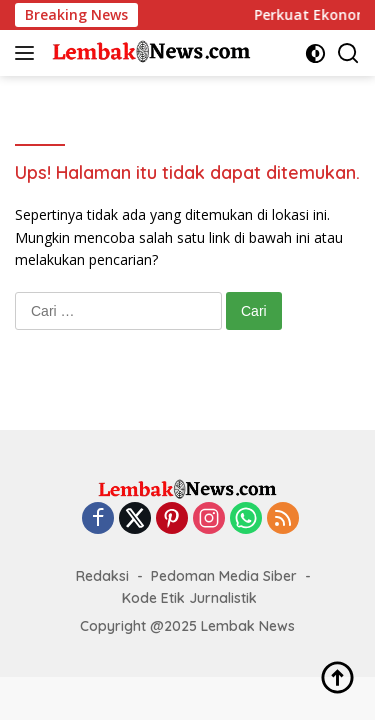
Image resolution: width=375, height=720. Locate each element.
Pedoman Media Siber (224, 576)
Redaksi (102, 576)
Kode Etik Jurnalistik (189, 598)
